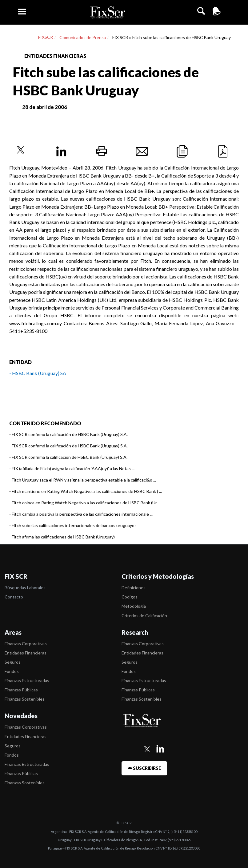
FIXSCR (46, 37)
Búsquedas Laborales (25, 588)
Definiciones (134, 588)
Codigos (130, 597)
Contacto (14, 597)
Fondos (12, 671)
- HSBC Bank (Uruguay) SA (38, 373)
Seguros (13, 662)
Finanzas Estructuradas (27, 680)
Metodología (134, 606)
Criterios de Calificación (144, 616)
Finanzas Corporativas (26, 644)
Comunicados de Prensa (83, 37)
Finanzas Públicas (21, 690)
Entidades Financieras (26, 653)
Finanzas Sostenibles (25, 699)
